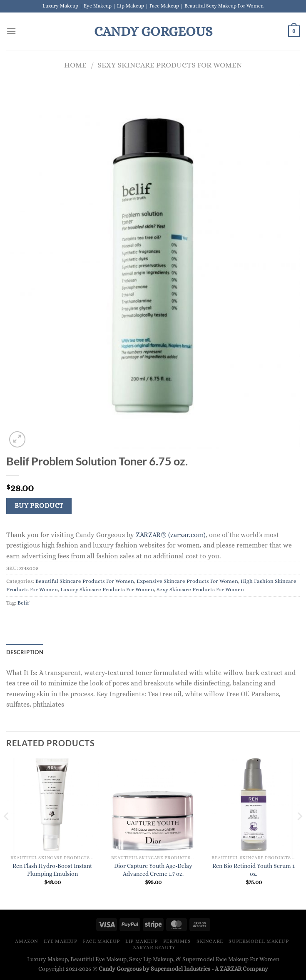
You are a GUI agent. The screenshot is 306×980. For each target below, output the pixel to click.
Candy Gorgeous (153, 31)
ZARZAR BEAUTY (154, 947)
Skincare (210, 941)
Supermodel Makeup (259, 941)
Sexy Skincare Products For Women (170, 65)
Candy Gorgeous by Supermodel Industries (154, 969)
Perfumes (177, 941)
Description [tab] (25, 652)
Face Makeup (101, 941)
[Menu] (11, 31)
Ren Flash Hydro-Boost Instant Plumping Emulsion (52, 870)
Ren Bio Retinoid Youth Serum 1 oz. (254, 870)
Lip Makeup (141, 941)
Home (75, 65)
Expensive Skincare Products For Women (187, 581)
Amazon (27, 941)
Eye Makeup (60, 941)
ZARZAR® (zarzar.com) (171, 535)
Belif (23, 603)
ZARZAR (231, 969)
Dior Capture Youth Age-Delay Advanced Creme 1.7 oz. (153, 870)
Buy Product (39, 506)
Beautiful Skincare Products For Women (85, 581)
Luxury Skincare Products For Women (107, 589)
